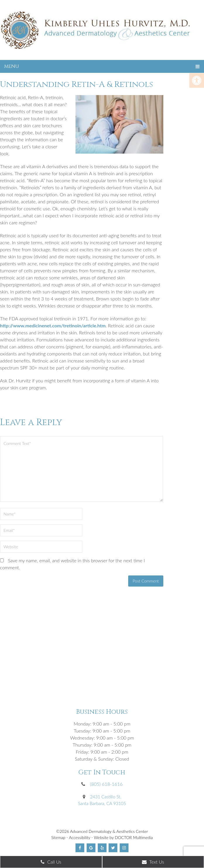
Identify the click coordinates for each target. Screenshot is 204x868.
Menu (12, 66)
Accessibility (80, 837)
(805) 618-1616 (106, 784)
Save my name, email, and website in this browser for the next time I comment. (72, 564)
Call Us (51, 862)
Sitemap (58, 837)
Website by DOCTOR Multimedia (123, 837)
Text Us (153, 862)
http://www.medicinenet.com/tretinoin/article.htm (53, 325)
